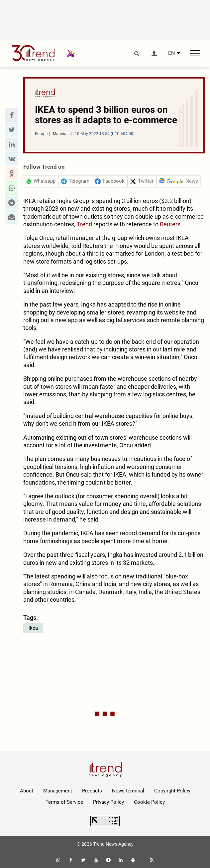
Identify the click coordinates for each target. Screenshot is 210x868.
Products (92, 791)
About (27, 791)
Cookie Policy (149, 802)
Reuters (170, 224)
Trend (84, 224)
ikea (33, 628)
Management (58, 791)
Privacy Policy (108, 802)
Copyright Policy (172, 791)
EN (171, 53)
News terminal (128, 791)
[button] (12, 115)
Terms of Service (64, 802)
